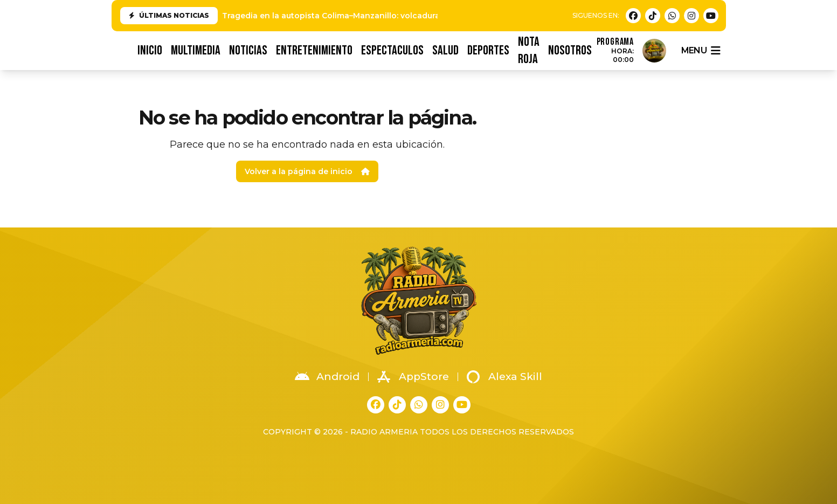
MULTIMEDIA (196, 50)
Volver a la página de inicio (307, 171)
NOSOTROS (570, 50)
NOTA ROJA (529, 51)
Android (327, 377)
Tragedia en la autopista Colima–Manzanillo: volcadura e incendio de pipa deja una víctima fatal (414, 16)
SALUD (445, 50)
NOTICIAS (248, 50)
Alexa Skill (504, 377)
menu (701, 51)
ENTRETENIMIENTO (314, 50)
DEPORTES (488, 50)
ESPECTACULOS (392, 50)
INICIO (150, 50)
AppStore (413, 377)
